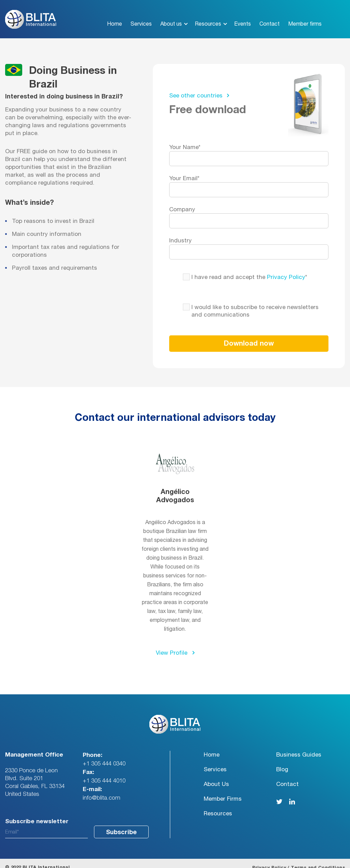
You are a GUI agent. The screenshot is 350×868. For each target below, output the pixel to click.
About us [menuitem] (171, 16)
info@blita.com (102, 790)
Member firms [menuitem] (305, 16)
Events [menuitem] (243, 16)
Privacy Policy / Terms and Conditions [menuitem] (299, 860)
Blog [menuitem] (282, 761)
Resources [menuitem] (208, 16)
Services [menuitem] (141, 16)
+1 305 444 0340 (104, 755)
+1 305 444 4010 (104, 772)
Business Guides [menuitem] (299, 746)
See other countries (199, 87)
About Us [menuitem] (216, 776)
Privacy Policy (286, 269)
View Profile (175, 645)
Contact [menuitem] (270, 16)
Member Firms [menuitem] (223, 791)
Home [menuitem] (115, 16)
